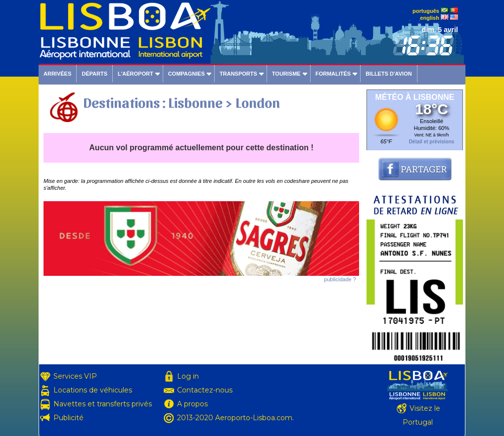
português (426, 11)
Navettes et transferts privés (103, 404)
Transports (238, 74)
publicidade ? (340, 279)
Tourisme (286, 74)
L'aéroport (136, 74)
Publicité (69, 418)
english (430, 18)
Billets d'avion (389, 74)
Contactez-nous (205, 390)
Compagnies (186, 74)
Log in (188, 376)
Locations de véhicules (93, 390)
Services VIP (75, 376)
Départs (94, 74)
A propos (192, 404)
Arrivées (57, 74)
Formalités (333, 74)
